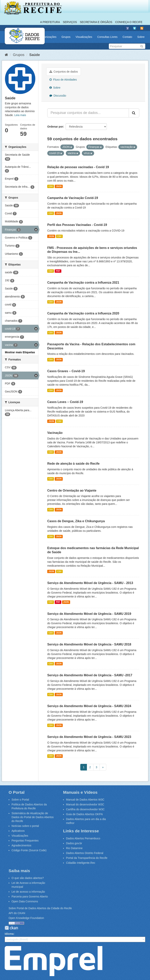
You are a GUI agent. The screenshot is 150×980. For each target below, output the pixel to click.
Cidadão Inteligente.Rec (81, 863)
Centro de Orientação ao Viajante (72, 490)
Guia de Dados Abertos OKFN (84, 814)
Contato (127, 37)
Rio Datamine (74, 848)
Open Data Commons (25, 901)
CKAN (11, 928)
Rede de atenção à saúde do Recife (73, 464)
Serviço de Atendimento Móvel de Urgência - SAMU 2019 (89, 614)
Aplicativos (18, 831)
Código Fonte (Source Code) (29, 850)
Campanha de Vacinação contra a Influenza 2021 (83, 283)
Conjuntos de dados (64, 72)
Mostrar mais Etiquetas (20, 352)
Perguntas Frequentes (25, 841)
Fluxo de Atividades (63, 80)
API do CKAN (17, 913)
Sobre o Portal (20, 800)
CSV (51, 186)
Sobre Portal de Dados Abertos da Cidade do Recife (40, 908)
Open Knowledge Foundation (26, 918)
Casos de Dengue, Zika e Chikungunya (76, 521)
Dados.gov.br (74, 843)
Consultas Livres (107, 37)
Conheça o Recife (129, 22)
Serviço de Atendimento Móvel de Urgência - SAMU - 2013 (90, 583)
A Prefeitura (50, 22)
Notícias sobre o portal (25, 826)
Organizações (48, 37)
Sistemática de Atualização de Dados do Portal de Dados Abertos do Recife (33, 817)
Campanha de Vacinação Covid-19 (73, 198)
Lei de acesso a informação (28, 892)
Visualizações (84, 37)
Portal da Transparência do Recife (87, 858)
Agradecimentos (21, 845)
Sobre (141, 37)
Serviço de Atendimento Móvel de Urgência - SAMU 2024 (89, 706)
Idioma (9, 934)
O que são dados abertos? (28, 878)
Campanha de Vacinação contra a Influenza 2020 (83, 313)
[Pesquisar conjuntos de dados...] (88, 113)
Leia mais (20, 115)
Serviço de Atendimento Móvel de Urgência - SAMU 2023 (89, 737)
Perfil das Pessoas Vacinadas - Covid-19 (77, 225)
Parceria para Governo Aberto (30, 897)
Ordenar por (55, 127)
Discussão (58, 96)
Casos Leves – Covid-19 (65, 402)
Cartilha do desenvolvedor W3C (85, 809)
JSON (59, 186)
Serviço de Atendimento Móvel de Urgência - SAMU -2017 (90, 675)
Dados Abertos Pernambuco (83, 838)
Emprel (54, 961)
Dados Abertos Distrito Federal (85, 853)
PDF (58, 271)
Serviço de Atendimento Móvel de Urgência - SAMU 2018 (89, 644)
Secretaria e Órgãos (96, 22)
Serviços (70, 22)
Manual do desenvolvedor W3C (85, 804)
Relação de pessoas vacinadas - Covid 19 (78, 167)
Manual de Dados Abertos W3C (85, 800)
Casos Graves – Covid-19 (66, 371)
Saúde (35, 55)
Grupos (66, 37)
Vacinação (55, 433)
